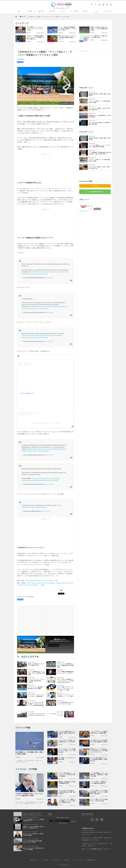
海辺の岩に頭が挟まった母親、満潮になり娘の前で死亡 (100, 95)
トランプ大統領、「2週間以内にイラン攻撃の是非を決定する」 (99, 783)
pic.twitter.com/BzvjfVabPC (40, 274)
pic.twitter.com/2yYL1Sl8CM (50, 480)
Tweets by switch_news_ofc (63, 818)
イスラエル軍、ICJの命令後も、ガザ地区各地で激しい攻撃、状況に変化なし (67, 792)
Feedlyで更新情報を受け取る (95, 192)
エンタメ (96, 11)
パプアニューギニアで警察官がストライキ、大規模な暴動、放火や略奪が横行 (65, 665)
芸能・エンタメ (50, 41)
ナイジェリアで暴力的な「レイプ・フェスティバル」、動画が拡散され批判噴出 (100, 146)
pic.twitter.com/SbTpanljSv (40, 337)
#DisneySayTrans (44, 272)
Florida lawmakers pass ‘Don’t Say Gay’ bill (39, 581)
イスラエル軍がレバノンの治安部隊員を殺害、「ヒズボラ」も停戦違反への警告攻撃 (99, 792)
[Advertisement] (46, 168)
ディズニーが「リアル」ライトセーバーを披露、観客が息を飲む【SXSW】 (36, 681)
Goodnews (85, 11)
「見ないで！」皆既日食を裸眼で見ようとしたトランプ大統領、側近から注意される (35, 37)
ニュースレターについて (78, 860)
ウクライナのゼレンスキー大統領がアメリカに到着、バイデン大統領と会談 (67, 751)
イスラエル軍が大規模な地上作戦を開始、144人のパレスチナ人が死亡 (33, 842)
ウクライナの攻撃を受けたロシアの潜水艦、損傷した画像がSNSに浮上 (67, 733)
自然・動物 (52, 11)
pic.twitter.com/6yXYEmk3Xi (40, 309)
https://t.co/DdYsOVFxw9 (39, 507)
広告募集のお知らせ (91, 860)
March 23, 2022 (49, 312)
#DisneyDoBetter (34, 272)
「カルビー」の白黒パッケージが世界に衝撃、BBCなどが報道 (100, 102)
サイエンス (63, 11)
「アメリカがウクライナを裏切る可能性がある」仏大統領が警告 (99, 732)
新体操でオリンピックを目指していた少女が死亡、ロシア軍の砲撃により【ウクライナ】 (99, 751)
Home (19, 11)
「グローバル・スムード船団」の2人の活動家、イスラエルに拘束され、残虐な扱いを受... (67, 801)
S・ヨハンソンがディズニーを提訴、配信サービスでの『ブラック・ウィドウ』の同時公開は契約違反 (36, 704)
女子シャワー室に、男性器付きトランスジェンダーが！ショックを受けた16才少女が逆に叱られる (65, 681)
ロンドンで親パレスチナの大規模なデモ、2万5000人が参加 (99, 800)
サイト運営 (45, 860)
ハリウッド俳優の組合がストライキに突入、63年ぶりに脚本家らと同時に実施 (36, 673)
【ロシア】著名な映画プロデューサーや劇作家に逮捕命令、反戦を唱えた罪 (99, 759)
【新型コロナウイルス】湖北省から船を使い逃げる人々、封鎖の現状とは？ (34, 827)
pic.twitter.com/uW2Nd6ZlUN (41, 451)
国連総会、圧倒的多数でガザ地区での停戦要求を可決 (67, 783)
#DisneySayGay (54, 272)
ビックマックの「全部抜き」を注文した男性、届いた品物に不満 (100, 109)
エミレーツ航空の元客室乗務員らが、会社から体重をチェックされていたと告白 (67, 29)
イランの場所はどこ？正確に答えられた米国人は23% (99, 37)
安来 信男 (92, 40)
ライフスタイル (107, 11)
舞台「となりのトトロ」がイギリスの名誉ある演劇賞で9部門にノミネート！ (67, 37)
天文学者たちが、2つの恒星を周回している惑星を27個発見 (99, 116)
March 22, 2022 (49, 278)
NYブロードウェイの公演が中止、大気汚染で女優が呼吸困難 (33, 835)
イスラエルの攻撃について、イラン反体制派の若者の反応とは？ (34, 820)
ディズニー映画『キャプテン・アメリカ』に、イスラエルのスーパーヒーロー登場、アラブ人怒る (65, 689)
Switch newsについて (35, 860)
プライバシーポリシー (56, 860)
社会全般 (30, 11)
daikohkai (29, 33)
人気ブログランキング (84, 211)
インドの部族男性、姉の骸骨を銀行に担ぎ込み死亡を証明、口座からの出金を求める (100, 153)
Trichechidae (61, 41)
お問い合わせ (67, 860)
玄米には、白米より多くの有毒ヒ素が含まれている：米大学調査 (34, 849)
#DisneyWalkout (64, 272)
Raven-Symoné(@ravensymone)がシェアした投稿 (46, 423)
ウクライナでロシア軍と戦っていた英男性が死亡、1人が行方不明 (67, 741)
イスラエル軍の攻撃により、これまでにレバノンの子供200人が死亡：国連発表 (67, 775)
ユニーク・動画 (74, 11)
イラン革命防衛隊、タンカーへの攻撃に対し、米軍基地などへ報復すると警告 (99, 775)
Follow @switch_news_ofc (66, 646)
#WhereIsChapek (27, 274)
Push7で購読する (95, 186)
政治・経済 (41, 11)
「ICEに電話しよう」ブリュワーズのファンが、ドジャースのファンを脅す (35, 29)
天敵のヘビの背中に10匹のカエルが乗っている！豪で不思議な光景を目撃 (99, 29)
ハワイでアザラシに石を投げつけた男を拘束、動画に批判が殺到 (100, 123)
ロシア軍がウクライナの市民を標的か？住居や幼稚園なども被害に (99, 741)
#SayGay (59, 505)
